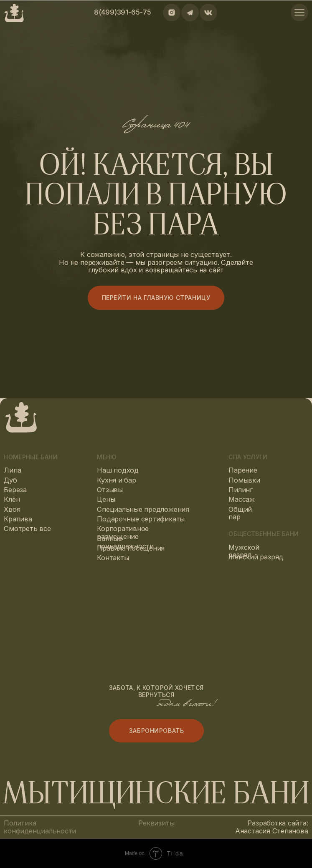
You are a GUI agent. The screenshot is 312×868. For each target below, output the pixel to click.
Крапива (18, 519)
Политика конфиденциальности (40, 827)
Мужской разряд (244, 551)
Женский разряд (256, 557)
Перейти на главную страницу (156, 298)
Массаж (242, 499)
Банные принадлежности (125, 542)
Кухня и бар (116, 480)
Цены (106, 499)
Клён (12, 499)
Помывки (244, 480)
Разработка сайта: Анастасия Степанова (272, 827)
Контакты (113, 558)
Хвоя (12, 509)
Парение (243, 470)
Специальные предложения (143, 509)
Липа (12, 470)
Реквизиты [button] (156, 823)
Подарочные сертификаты (141, 519)
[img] (299, 13)
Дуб (10, 480)
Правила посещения (131, 548)
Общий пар (240, 513)
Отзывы (110, 490)
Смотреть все (27, 528)
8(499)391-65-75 (122, 12)
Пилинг (241, 490)
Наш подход (118, 470)
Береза (15, 490)
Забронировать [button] (157, 731)
